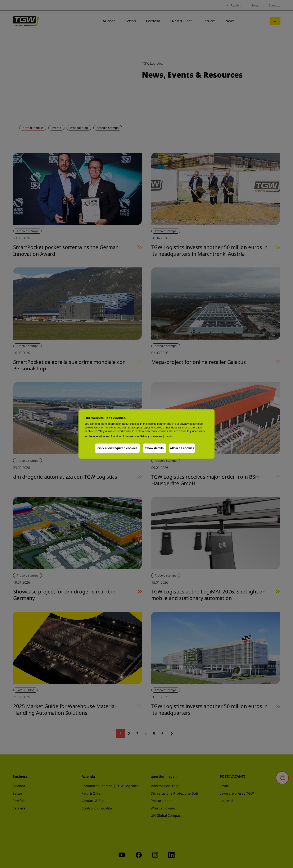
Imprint (169, 436)
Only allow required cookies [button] (116, 448)
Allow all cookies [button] (182, 448)
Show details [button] (153, 448)
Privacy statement (152, 436)
